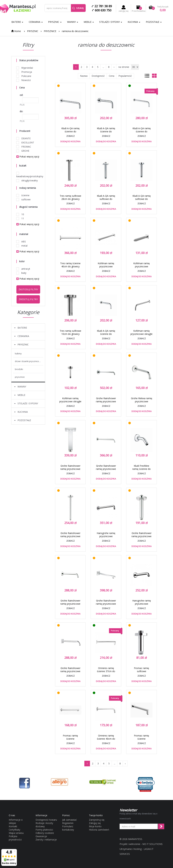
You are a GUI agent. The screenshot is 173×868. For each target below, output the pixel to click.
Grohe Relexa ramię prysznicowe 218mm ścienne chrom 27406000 (142, 403)
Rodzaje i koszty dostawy (44, 825)
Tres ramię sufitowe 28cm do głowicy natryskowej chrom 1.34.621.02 (70, 200)
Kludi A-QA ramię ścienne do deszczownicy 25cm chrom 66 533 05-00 (106, 133)
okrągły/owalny (27, 180)
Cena (112, 76)
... (103, 67)
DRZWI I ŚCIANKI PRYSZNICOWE (28, 361)
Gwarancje (41, 836)
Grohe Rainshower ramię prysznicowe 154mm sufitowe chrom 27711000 (70, 470)
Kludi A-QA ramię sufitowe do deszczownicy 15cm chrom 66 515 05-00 (141, 200)
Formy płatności (44, 830)
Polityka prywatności (15, 838)
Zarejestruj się (97, 820)
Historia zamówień (99, 830)
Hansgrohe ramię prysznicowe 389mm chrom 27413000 (106, 538)
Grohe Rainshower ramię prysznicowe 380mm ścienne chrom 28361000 (106, 470)
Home (16, 31)
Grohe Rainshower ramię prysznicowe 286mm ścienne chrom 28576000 (70, 605)
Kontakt (13, 826)
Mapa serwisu (16, 833)
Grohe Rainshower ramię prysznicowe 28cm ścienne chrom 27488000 (70, 673)
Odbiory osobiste (45, 833)
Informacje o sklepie (16, 821)
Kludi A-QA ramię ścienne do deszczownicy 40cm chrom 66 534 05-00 (70, 133)
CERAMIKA (36, 22)
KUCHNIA (134, 22)
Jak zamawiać (69, 820)
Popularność (125, 76)
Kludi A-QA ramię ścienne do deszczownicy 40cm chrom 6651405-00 (141, 133)
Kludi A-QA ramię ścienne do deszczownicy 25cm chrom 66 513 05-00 (106, 335)
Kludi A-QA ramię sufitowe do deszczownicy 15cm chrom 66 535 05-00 (106, 200)
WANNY (73, 22)
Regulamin (68, 823)
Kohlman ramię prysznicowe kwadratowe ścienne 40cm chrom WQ (106, 268)
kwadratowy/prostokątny (28, 175)
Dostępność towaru (46, 820)
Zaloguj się (95, 823)
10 (20, 214)
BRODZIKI (19, 369)
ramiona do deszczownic (75, 31)
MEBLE (89, 22)
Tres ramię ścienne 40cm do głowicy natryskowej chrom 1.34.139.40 (70, 268)
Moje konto (95, 826)
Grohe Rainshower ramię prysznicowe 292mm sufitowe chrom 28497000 (70, 538)
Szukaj (78, 8)
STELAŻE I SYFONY (111, 22)
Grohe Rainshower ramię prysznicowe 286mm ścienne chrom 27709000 (106, 605)
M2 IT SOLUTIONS (152, 844)
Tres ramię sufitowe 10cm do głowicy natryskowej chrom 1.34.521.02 (70, 335)
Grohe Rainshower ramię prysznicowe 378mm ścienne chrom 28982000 (106, 403)
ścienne (23, 195)
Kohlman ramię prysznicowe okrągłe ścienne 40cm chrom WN (141, 335)
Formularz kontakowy (68, 828)
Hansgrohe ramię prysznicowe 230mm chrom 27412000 (142, 605)
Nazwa (84, 76)
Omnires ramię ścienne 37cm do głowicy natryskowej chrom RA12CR (106, 673)
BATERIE (17, 22)
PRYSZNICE (50, 31)
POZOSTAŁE (154, 22)
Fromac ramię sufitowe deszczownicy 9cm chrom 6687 (141, 673)
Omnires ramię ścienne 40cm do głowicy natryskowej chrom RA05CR (106, 740)
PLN (22, 105)
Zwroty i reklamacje (46, 840)
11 (20, 218)
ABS (21, 242)
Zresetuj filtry (28, 299)
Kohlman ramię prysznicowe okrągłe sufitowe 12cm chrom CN (70, 403)
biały (21, 273)
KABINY (18, 353)
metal (22, 246)
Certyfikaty (14, 830)
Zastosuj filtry (28, 289)
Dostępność (98, 76)
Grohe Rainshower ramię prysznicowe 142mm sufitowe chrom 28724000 (141, 538)
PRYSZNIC (55, 22)
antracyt (23, 269)
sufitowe (23, 199)
